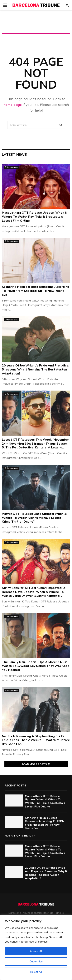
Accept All (36, 951)
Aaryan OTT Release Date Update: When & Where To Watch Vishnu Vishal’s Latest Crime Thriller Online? (34, 518)
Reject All (36, 972)
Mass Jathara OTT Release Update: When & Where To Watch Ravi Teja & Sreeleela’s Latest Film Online (35, 217)
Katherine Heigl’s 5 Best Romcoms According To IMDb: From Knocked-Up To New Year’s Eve (36, 291)
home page (13, 105)
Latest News (14, 155)
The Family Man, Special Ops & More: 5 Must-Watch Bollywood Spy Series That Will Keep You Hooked (36, 666)
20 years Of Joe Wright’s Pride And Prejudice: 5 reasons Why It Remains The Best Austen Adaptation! (36, 370)
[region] (36, 947)
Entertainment (12, 167)
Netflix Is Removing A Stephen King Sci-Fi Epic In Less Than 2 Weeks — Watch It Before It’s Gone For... (36, 740)
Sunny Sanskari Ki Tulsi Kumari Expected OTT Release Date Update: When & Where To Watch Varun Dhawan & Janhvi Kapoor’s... (36, 592)
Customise (36, 961)
